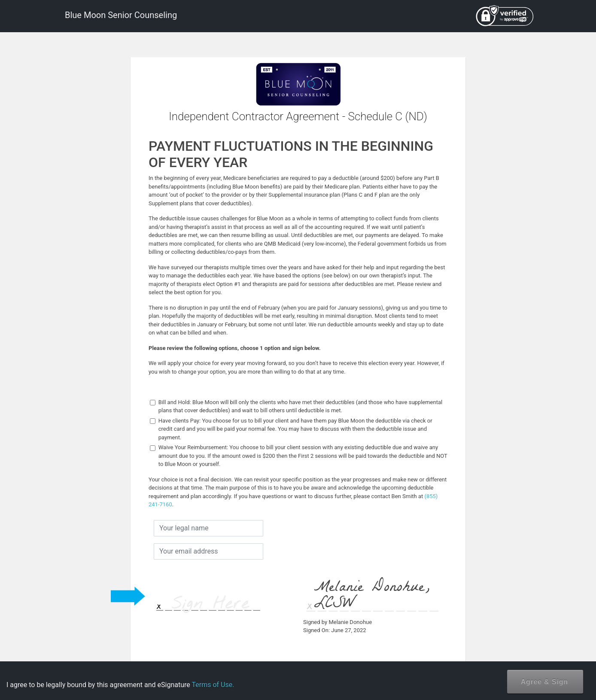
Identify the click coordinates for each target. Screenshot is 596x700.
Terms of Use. (213, 685)
